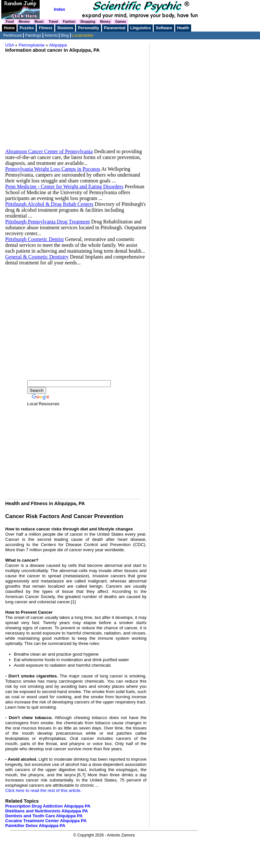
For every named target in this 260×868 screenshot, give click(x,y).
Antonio (51, 35)
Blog (65, 35)
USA (10, 45)
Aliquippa (58, 45)
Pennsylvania (32, 45)
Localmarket (83, 35)
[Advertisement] (76, 103)
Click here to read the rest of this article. (43, 790)
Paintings (33, 35)
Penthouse (13, 35)
